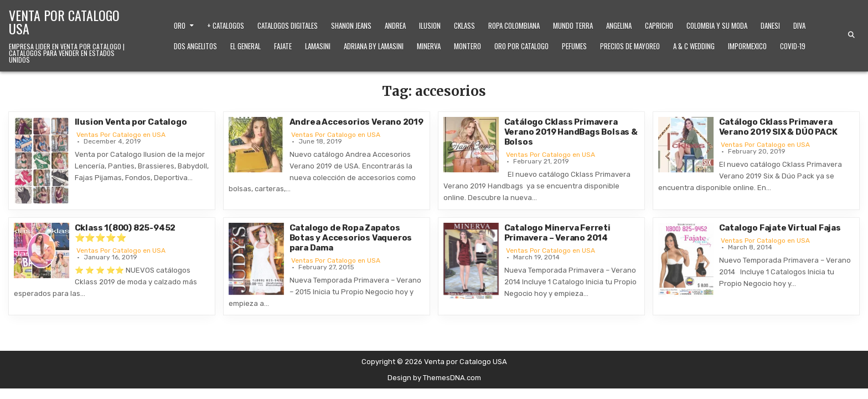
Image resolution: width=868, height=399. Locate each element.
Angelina (619, 25)
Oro (180, 25)
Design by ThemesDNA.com (434, 378)
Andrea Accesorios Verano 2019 (356, 122)
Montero (467, 46)
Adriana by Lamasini (374, 46)
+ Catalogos (226, 25)
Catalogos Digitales (288, 25)
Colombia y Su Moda (717, 25)
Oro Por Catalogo (521, 46)
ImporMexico (747, 46)
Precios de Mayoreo (630, 46)
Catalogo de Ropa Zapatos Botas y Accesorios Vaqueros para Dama (351, 238)
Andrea (395, 25)
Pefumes (574, 46)
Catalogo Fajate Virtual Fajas (780, 228)
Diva (799, 25)
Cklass (464, 25)
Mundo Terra (573, 25)
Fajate (283, 46)
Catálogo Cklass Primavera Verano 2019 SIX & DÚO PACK (778, 127)
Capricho (659, 25)
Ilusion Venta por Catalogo (131, 122)
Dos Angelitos (195, 46)
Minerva (429, 46)
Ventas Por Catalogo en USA (121, 135)
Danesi (770, 25)
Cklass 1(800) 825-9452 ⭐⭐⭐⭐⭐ (125, 233)
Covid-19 (793, 46)
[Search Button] (851, 35)
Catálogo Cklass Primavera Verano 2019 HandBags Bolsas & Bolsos (571, 132)
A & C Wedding (694, 46)
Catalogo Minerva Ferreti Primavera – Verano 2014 (557, 233)
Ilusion (430, 25)
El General (246, 46)
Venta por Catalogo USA (64, 22)
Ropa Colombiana (514, 25)
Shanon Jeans (351, 25)
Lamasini (318, 46)
